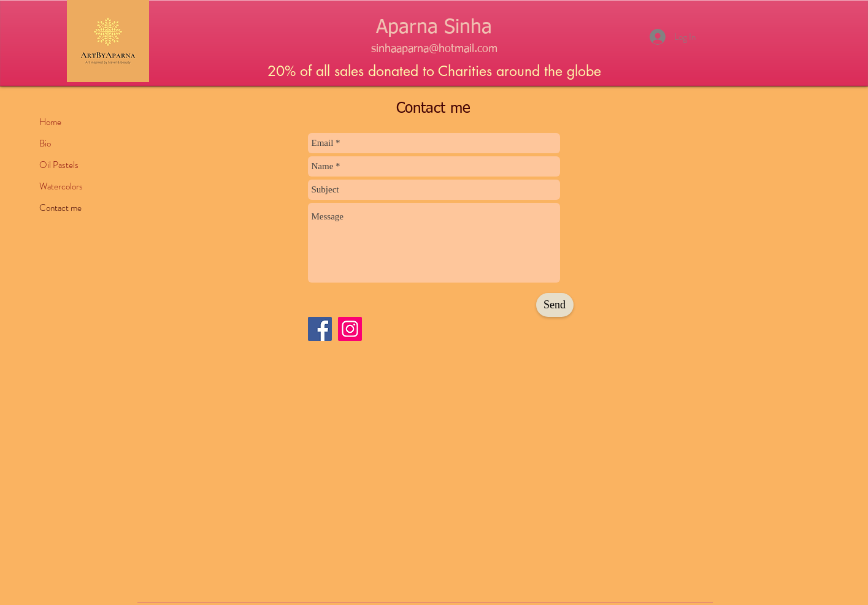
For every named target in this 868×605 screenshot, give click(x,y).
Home (50, 122)
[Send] (555, 305)
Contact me (60, 208)
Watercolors (61, 186)
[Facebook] (320, 329)
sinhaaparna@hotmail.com (434, 49)
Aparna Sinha (434, 28)
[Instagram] (350, 329)
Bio (45, 143)
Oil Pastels (59, 165)
